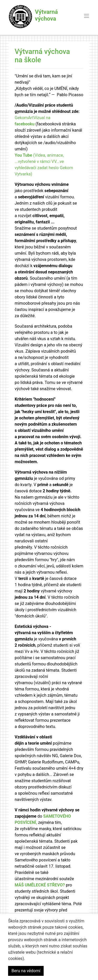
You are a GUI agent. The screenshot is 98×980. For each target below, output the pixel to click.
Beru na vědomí (26, 971)
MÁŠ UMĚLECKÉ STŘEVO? (40, 885)
